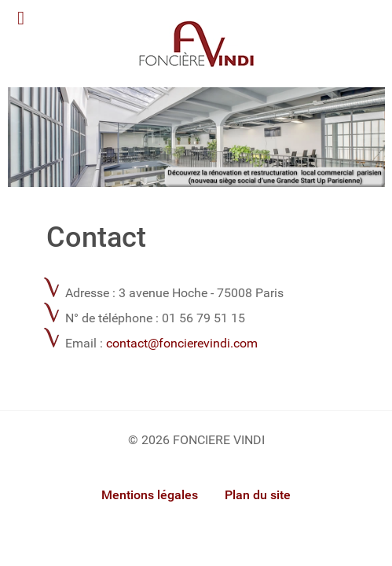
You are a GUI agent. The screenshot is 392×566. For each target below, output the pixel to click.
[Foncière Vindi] (196, 136)
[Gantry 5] (196, 44)
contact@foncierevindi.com (182, 343)
